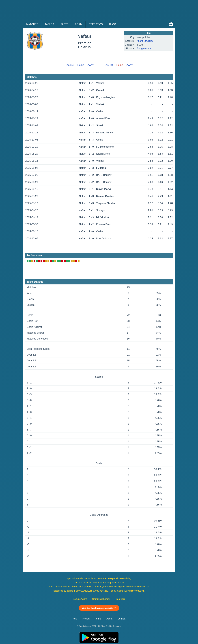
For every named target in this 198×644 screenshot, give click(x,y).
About (109, 619)
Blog (113, 24)
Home (81, 65)
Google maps (144, 49)
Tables (49, 24)
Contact (122, 619)
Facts (65, 24)
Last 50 (109, 65)
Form (79, 24)
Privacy (86, 619)
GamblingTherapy (101, 599)
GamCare (121, 599)
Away (91, 65)
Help (75, 619)
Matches (32, 24)
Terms (98, 619)
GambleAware (80, 599)
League (70, 65)
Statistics (96, 24)
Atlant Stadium (145, 41)
